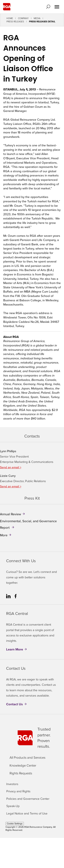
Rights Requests (21, 773)
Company (23, 18)
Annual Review (11, 514)
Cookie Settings (15, 824)
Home (10, 18)
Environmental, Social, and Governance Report (28, 524)
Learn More (15, 649)
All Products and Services (27, 758)
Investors (12, 784)
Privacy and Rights (18, 791)
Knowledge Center (23, 765)
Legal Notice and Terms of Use (27, 814)
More (4, 535)
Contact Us (15, 704)
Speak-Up (13, 806)
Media (37, 18)
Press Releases (15, 22)
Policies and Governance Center (28, 799)
